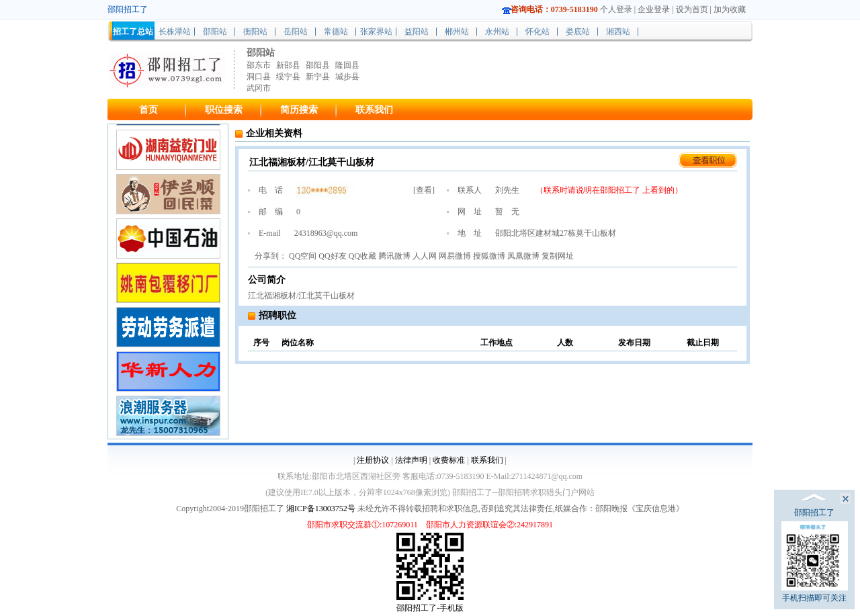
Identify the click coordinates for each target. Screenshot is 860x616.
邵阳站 (215, 32)
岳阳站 (296, 32)
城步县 (347, 77)
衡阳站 (255, 32)
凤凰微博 (523, 256)
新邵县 (288, 65)
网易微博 (455, 256)
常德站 (336, 32)
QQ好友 (332, 256)
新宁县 (318, 77)
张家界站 (376, 32)
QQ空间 (303, 256)
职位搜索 (224, 110)
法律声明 (411, 460)
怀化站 (537, 32)
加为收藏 (730, 9)
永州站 (497, 32)
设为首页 (692, 9)
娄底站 (578, 32)
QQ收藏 (362, 256)
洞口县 (259, 77)
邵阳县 (318, 65)
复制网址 (558, 256)
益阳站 (417, 32)
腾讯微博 (394, 256)
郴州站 (457, 32)
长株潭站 (175, 32)
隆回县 (347, 65)
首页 (148, 110)
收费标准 (449, 460)
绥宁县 (288, 77)
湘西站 (618, 32)
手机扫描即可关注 (815, 562)
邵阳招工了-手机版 (430, 608)
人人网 (425, 256)
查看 (424, 190)
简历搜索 (299, 110)
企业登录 (654, 9)
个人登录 (616, 9)
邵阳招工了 (621, 190)
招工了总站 (133, 32)
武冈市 (259, 88)
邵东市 (259, 65)
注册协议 (373, 460)
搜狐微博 (489, 256)
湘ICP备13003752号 (321, 509)
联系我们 (374, 110)
